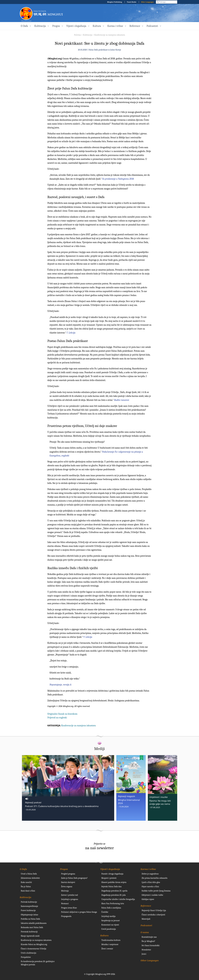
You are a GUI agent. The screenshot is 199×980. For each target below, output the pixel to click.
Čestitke (105, 912)
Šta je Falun (26, 887)
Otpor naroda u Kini (150, 887)
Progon (64, 869)
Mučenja (65, 891)
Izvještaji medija (108, 916)
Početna (77, 35)
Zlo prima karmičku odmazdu (155, 878)
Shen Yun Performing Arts (113, 904)
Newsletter (146, 950)
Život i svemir (107, 949)
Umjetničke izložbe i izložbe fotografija (118, 899)
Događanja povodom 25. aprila (114, 891)
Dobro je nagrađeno (150, 874)
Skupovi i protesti (109, 878)
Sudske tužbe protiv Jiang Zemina (156, 891)
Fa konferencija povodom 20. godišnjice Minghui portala (38, 963)
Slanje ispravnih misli (30, 936)
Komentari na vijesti (110, 925)
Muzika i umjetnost (110, 944)
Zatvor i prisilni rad (70, 895)
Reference (146, 906)
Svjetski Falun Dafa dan (112, 887)
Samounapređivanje (30, 906)
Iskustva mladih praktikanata (34, 923)
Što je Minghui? (148, 941)
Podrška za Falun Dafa (31, 919)
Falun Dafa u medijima (111, 908)
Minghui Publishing (115, 2)
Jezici (144, 954)
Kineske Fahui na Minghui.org (34, 944)
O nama (145, 932)
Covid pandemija (109, 929)
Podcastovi (146, 926)
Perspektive (26, 957)
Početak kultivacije (29, 902)
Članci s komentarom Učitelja (34, 949)
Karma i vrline (148, 869)
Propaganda (66, 916)
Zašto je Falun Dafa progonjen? (74, 878)
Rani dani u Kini (28, 891)
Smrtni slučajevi (68, 882)
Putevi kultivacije (28, 910)
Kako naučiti (26, 882)
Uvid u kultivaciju (29, 953)
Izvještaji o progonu (70, 899)
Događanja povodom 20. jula (114, 895)
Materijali (146, 919)
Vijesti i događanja (110, 869)
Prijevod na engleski (57, 718)
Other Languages (147, 2)
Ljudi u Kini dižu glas (151, 882)
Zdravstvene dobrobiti (30, 878)
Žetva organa (67, 887)
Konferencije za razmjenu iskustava (110, 35)
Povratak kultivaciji (29, 932)
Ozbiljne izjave (148, 899)
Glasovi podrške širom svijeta (114, 882)
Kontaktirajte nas (149, 937)
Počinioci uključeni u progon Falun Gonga (79, 912)
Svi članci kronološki (151, 945)
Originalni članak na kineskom (62, 714)
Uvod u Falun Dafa (29, 874)
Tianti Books (132, 2)
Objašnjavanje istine (30, 915)
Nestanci (65, 904)
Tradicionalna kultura (111, 940)
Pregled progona (68, 874)
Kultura (104, 936)
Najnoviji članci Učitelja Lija (154, 910)
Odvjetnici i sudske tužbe (152, 895)
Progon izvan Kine (69, 908)
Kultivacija (88, 35)
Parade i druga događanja (112, 874)
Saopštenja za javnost (111, 921)
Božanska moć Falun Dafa (32, 927)
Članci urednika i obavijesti (153, 915)
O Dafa (23, 869)
